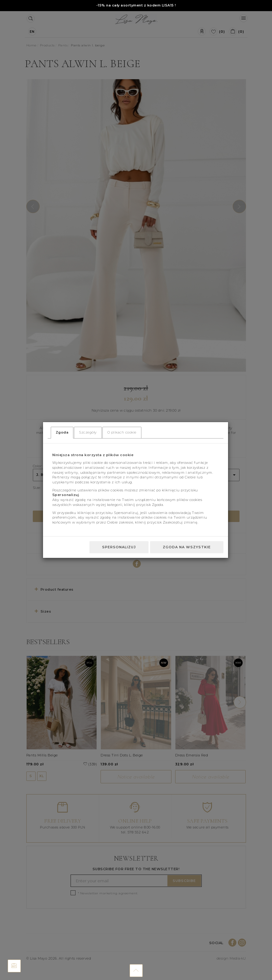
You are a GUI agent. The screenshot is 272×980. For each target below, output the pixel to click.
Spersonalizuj (119, 547)
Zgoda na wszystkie (187, 547)
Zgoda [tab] (62, 432)
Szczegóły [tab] (88, 432)
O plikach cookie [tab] (122, 432)
